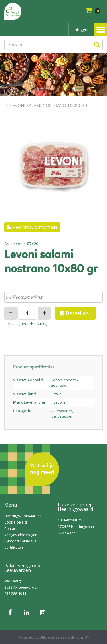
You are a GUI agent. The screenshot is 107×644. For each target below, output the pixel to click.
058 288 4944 (15, 594)
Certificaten (14, 547)
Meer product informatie (35, 227)
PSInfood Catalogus (20, 541)
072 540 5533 (69, 533)
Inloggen (82, 30)
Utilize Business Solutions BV (64, 637)
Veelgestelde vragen (21, 535)
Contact (11, 529)
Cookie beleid (16, 522)
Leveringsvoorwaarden (23, 516)
